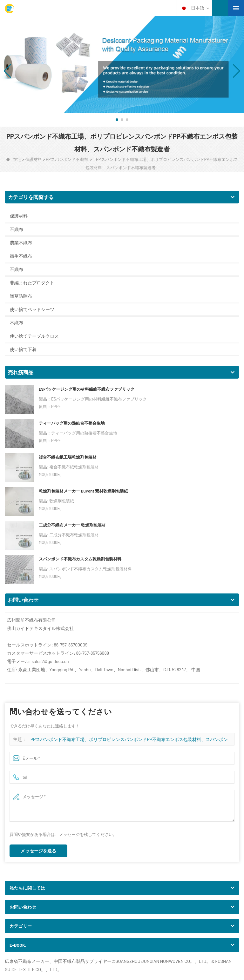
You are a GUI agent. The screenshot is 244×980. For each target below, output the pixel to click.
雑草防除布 (21, 296)
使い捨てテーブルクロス (34, 336)
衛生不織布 (21, 256)
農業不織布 (21, 243)
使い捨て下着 (23, 349)
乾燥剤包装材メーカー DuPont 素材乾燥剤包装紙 (83, 491)
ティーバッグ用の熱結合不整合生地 (72, 423)
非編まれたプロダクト (32, 283)
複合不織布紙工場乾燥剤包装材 (68, 457)
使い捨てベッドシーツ (32, 309)
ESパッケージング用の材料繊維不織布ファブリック (87, 389)
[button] (117, 120)
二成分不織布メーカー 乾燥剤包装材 (72, 525)
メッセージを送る (38, 851)
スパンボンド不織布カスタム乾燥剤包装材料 (80, 559)
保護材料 (34, 159)
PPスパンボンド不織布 (67, 159)
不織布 (17, 229)
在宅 (14, 159)
